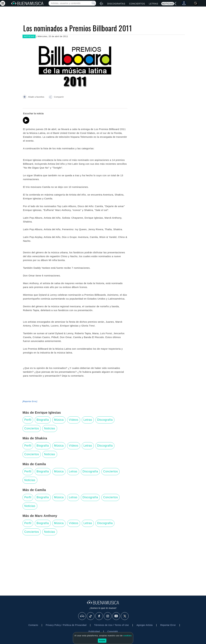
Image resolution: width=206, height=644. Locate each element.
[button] (56, 97)
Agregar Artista (145, 625)
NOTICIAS (29, 36)
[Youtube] (116, 616)
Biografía (43, 420)
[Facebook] (99, 616)
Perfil (28, 420)
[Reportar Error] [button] (30, 401)
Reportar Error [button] (168, 625)
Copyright (112, 631)
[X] (125, 616)
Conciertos (137, 4)
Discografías (116, 4)
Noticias (168, 4)
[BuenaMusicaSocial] (82, 616)
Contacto (33, 625)
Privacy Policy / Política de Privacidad (66, 625)
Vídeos (74, 420)
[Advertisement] (103, 563)
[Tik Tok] (91, 616)
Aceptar (102, 640)
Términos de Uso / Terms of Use (111, 625)
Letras (153, 4)
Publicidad (94, 631)
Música (59, 420)
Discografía (105, 420)
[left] (101, 4)
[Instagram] (108, 616)
